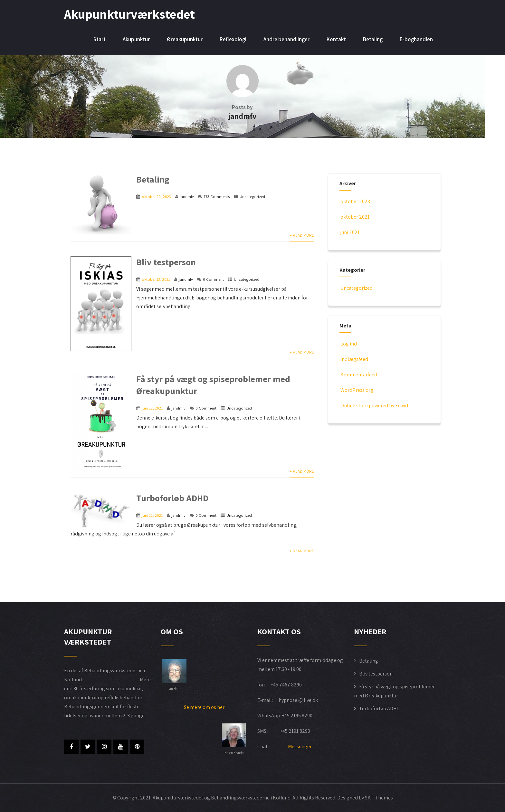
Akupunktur (136, 39)
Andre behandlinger (286, 39)
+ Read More (302, 235)
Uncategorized (252, 197)
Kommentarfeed (358, 375)
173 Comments (217, 197)
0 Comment (213, 279)
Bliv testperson (166, 262)
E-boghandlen (416, 39)
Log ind (348, 344)
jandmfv (187, 197)
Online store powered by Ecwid (374, 406)
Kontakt (336, 39)
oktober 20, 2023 (156, 197)
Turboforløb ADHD (172, 498)
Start (100, 39)
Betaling (373, 39)
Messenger (300, 746)
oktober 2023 (355, 201)
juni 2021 (350, 232)
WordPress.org (356, 390)
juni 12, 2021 (152, 408)
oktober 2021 (355, 217)
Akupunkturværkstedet (129, 14)
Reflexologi (233, 39)
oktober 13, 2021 (156, 279)
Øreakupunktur (185, 39)
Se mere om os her (204, 707)
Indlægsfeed (354, 359)
